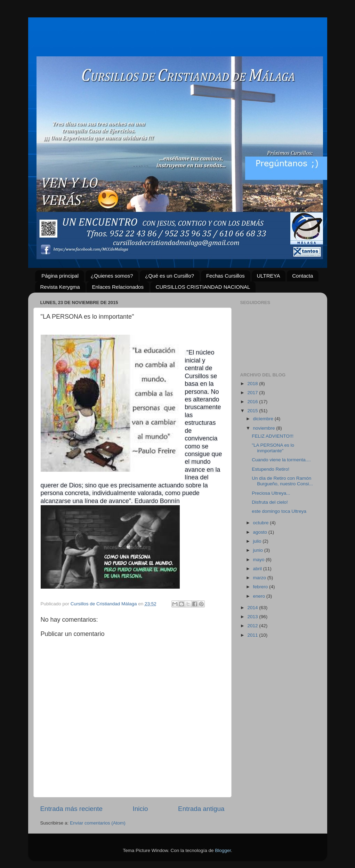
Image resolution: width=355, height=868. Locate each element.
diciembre (264, 419)
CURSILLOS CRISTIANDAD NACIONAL (203, 287)
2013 (253, 617)
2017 (253, 393)
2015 (253, 411)
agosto (261, 532)
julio (258, 541)
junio (259, 550)
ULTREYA (269, 276)
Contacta (302, 276)
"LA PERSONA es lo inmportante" (273, 448)
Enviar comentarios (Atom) (98, 823)
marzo (260, 578)
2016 (253, 402)
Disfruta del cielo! (270, 502)
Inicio (140, 809)
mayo (260, 560)
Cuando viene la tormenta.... (281, 460)
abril (258, 569)
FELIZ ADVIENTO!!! (273, 436)
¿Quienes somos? (112, 276)
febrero (261, 587)
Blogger (223, 850)
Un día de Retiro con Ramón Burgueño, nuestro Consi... (282, 481)
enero (260, 596)
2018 (253, 384)
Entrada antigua (201, 809)
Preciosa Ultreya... (271, 493)
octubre (262, 523)
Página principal (60, 276)
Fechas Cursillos (225, 276)
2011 (253, 635)
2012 (253, 626)
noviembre (265, 428)
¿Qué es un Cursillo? (170, 276)
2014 (253, 608)
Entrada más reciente (72, 809)
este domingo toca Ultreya (279, 511)
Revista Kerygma (60, 287)
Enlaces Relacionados (118, 287)
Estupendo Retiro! (271, 469)
